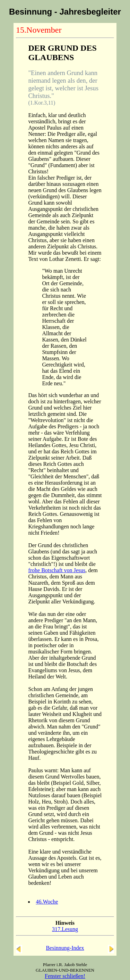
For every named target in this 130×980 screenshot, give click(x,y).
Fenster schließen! (65, 976)
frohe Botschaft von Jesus (57, 570)
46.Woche (47, 902)
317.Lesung (65, 929)
